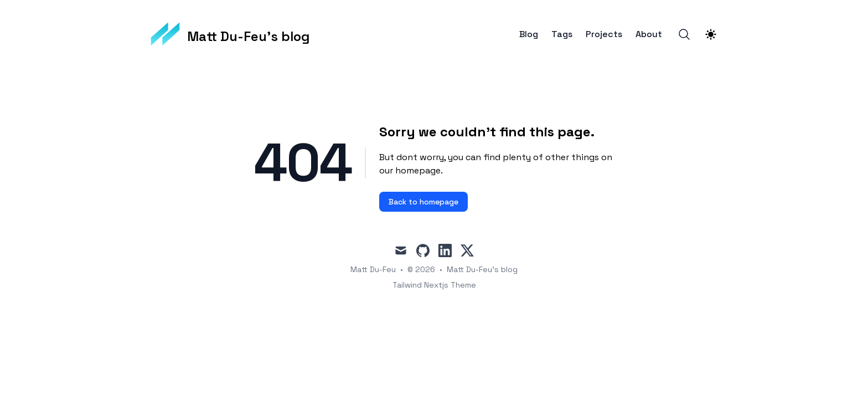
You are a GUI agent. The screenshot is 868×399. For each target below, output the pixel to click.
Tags (562, 34)
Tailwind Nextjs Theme (434, 285)
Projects (604, 34)
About (649, 34)
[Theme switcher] (711, 34)
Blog (529, 34)
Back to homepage (423, 202)
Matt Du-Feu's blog (482, 269)
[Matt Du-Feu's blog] (230, 34)
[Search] (684, 34)
